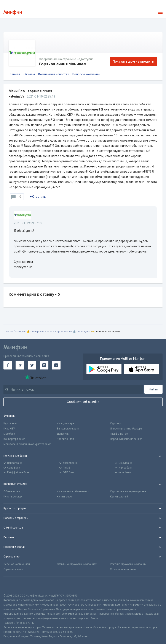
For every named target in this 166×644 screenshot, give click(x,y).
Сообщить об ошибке (83, 402)
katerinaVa (16, 96)
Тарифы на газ (119, 434)
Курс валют (10, 423)
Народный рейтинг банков (126, 439)
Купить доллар (13, 497)
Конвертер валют (14, 439)
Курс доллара (65, 423)
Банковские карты (68, 429)
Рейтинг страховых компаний (128, 564)
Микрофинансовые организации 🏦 (54, 332)
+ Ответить (38, 197)
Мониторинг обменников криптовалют (27, 444)
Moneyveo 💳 (86, 332)
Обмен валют (12, 491)
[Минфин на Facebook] (8, 365)
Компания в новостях (54, 74)
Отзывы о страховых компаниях (77, 564)
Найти (153, 389)
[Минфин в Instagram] (44, 365)
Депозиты (63, 434)
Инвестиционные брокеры (126, 429)
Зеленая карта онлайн (17, 564)
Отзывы (29, 74)
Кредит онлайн (66, 439)
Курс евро (116, 423)
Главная (14, 74)
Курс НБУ (9, 429)
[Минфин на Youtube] (56, 365)
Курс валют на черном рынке (128, 491)
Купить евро (64, 497)
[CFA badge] (13, 585)
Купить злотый (119, 497)
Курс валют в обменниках (73, 491)
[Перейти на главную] (13, 12)
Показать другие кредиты (134, 62)
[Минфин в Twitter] (32, 365)
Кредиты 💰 (23, 332)
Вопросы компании (86, 74)
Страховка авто (13, 569)
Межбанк (9, 434)
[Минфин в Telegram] (20, 365)
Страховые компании (123, 569)
